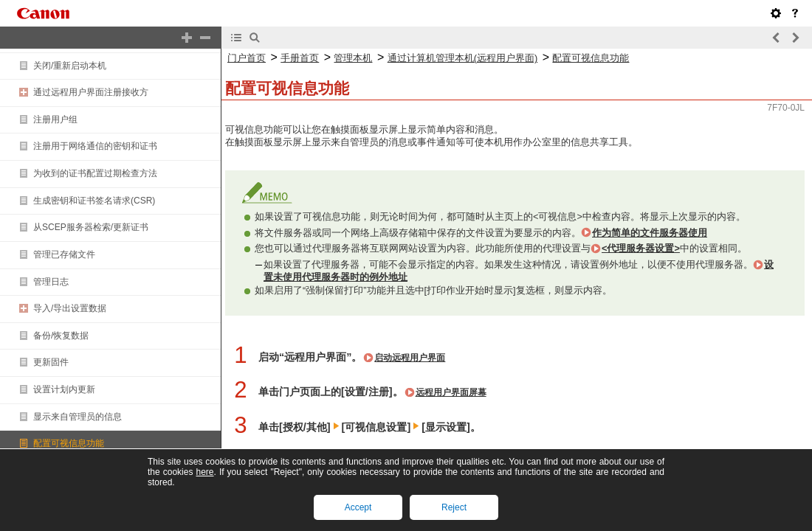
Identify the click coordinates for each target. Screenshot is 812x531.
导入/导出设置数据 (70, 308)
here (204, 472)
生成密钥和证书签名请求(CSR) (94, 201)
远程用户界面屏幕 (451, 392)
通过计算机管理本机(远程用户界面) (463, 58)
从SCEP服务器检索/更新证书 (91, 227)
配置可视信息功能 (69, 443)
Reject (454, 507)
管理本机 (353, 58)
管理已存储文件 (64, 254)
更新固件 (51, 362)
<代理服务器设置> (641, 248)
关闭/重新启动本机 (70, 66)
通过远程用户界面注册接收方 (91, 92)
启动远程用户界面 (410, 358)
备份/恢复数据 (61, 336)
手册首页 (300, 58)
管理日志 (51, 282)
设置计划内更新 (64, 389)
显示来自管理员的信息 (78, 417)
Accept (358, 507)
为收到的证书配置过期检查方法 (95, 173)
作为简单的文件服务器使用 (650, 233)
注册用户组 (55, 119)
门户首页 (247, 58)
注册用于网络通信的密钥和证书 (95, 146)
